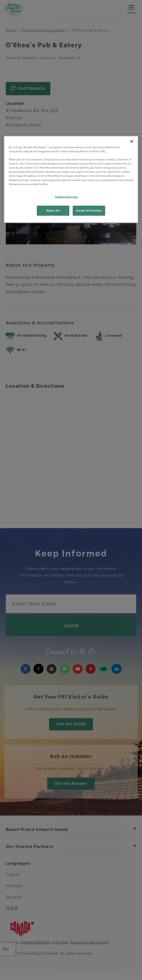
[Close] (132, 141)
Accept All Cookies (89, 210)
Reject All (53, 210)
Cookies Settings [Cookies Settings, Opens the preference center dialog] (67, 197)
